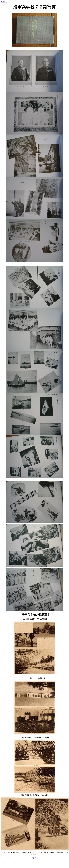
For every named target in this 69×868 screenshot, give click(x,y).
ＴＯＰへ (4, 2)
